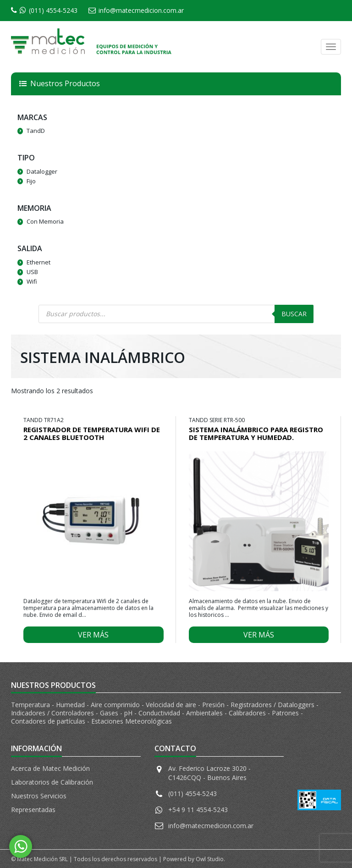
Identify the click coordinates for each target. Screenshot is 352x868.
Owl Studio (210, 859)
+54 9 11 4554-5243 (198, 810)
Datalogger (42, 171)
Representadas (33, 810)
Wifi (32, 281)
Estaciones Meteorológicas (132, 721)
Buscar (294, 314)
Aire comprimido (116, 705)
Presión (214, 705)
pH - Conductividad (153, 713)
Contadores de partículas (49, 721)
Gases (110, 713)
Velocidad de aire (172, 705)
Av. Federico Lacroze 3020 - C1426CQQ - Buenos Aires (209, 773)
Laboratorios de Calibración (52, 782)
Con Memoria (45, 221)
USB (32, 272)
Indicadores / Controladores (53, 713)
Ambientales (205, 713)
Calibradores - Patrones (265, 713)
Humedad (71, 705)
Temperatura (31, 705)
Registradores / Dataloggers (273, 705)
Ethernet (38, 262)
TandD (36, 131)
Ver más (93, 635)
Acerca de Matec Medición (50, 768)
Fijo (31, 181)
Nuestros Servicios (39, 796)
